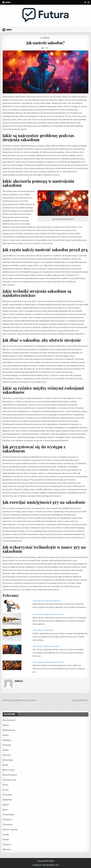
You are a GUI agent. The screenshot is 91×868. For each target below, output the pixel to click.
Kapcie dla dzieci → (81, 700)
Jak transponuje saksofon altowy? (49, 662)
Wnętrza (7, 844)
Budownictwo (9, 730)
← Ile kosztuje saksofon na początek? (19, 700)
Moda (5, 765)
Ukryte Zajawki (10, 830)
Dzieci (6, 735)
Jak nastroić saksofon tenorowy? (48, 614)
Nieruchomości (10, 775)
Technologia (8, 815)
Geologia (7, 745)
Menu (8, 2)
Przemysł (7, 795)
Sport (5, 810)
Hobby (6, 750)
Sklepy (6, 805)
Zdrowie (7, 849)
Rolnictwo (7, 800)
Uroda (6, 835)
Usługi (6, 839)
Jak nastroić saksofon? (45, 43)
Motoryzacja (9, 770)
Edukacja (46, 38)
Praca (5, 785)
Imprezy (7, 755)
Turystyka (8, 825)
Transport (8, 820)
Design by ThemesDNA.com (46, 865)
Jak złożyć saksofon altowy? (46, 646)
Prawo (6, 790)
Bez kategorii (9, 720)
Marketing (8, 760)
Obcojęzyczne (9, 780)
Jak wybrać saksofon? (43, 630)
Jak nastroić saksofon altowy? (47, 601)
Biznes (6, 725)
